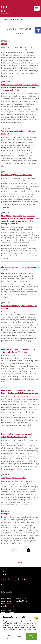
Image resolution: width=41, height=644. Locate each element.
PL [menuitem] (22, 562)
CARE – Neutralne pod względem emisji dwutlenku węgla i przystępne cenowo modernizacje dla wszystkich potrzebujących (20, 87)
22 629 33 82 (9, 603)
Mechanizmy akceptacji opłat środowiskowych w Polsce (19, 307)
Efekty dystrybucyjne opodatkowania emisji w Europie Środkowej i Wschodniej (18, 351)
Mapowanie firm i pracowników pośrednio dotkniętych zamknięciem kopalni (17, 435)
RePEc (3, 584)
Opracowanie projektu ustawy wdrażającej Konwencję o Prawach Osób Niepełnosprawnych (20, 392)
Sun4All (4, 44)
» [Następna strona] (28, 550)
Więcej (34, 629)
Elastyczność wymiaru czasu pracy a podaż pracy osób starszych (20, 269)
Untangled (5, 514)
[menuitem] (20, 562)
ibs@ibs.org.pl (11, 606)
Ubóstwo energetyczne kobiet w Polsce (17, 175)
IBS (6, 19)
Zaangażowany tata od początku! (14, 478)
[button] (38, 30)
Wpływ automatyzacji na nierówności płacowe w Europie (19, 132)
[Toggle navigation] (37, 8)
